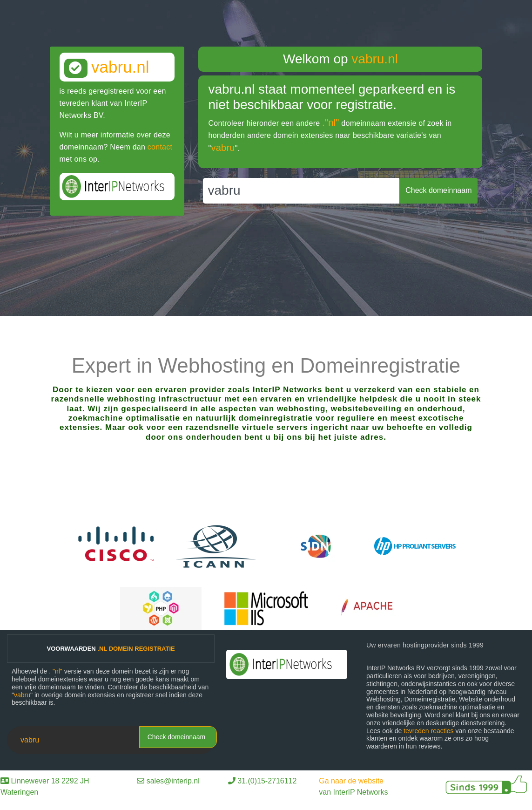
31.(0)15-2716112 (267, 781)
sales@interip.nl (173, 781)
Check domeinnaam (177, 737)
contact (160, 147)
